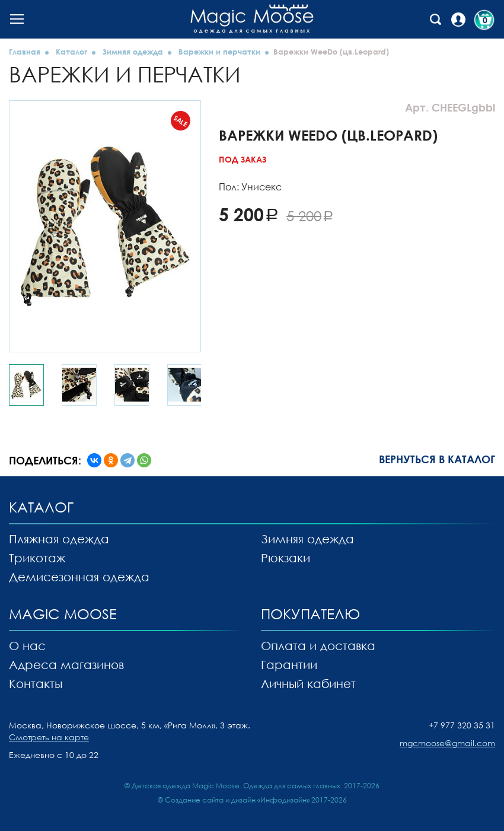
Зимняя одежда (133, 52)
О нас (27, 645)
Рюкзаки (286, 558)
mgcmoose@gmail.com (447, 743)
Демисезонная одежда (79, 577)
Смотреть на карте (49, 737)
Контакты (36, 683)
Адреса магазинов (66, 664)
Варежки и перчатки (219, 52)
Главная (25, 52)
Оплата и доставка (318, 645)
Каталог (71, 52)
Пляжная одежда (59, 539)
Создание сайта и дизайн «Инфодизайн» (237, 800)
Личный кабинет (308, 683)
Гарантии (289, 664)
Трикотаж (37, 558)
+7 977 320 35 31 (462, 725)
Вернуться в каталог (437, 459)
